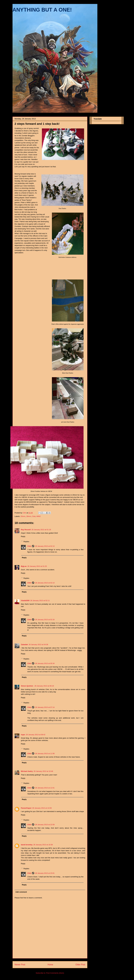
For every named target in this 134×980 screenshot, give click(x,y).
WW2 (39, 516)
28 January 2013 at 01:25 (37, 566)
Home (50, 965)
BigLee (24, 566)
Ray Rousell (26, 530)
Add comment (21, 892)
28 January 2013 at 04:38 (38, 645)
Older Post (80, 965)
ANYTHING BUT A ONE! (42, 10)
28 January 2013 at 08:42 (36, 735)
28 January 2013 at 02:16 (45, 620)
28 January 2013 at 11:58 (45, 754)
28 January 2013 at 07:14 (45, 707)
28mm (29, 516)
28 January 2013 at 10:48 (43, 771)
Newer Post (20, 965)
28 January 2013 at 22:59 (45, 825)
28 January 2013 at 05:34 (45, 663)
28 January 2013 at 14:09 (42, 808)
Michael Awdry (27, 771)
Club (34, 516)
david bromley (27, 845)
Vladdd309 (25, 601)
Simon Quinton (27, 686)
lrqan (23, 735)
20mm (23, 516)
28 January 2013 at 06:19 (44, 686)
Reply (23, 536)
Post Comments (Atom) (55, 973)
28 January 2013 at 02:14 (45, 583)
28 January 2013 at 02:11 (40, 601)
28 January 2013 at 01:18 (41, 530)
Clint (29, 546)
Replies (26, 541)
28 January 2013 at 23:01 (45, 873)
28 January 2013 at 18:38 (43, 845)
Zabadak (24, 645)
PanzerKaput (26, 808)
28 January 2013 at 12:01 (45, 788)
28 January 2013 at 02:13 (45, 546)
